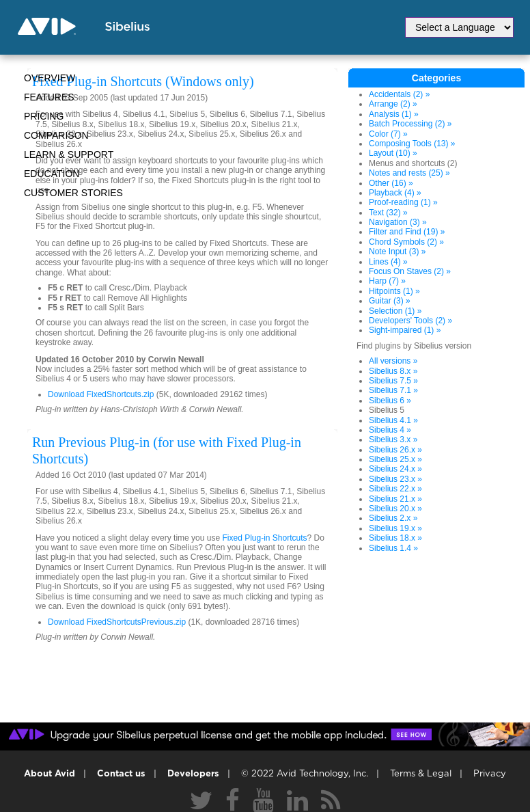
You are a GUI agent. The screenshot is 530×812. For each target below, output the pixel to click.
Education (52, 174)
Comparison (56, 135)
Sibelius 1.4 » (393, 548)
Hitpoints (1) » (394, 291)
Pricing (44, 116)
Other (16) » (391, 183)
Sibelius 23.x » (395, 479)
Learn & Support (69, 154)
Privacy (490, 774)
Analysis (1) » (394, 114)
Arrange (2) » (393, 104)
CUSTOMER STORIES (73, 193)
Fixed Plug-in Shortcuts (264, 538)
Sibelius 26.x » (395, 450)
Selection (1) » (395, 311)
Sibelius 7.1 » (393, 390)
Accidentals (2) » (399, 94)
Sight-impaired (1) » (405, 330)
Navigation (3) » (398, 222)
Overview (50, 78)
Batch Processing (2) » (410, 124)
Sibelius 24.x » (395, 469)
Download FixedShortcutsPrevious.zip (117, 622)
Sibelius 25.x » (395, 459)
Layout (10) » (393, 153)
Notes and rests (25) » (409, 173)
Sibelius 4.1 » (393, 420)
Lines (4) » (388, 262)
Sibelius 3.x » (393, 439)
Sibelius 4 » (390, 430)
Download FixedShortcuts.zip (101, 394)
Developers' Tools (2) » (410, 321)
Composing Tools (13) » (412, 144)
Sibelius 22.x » (395, 489)
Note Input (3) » (397, 252)
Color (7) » (388, 134)
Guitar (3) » (390, 301)
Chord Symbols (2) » (406, 242)
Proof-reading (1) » (403, 202)
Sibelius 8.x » (393, 371)
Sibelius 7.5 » (393, 381)
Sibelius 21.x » (395, 499)
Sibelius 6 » (390, 401)
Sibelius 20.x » (395, 509)
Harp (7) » (387, 281)
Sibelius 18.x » (395, 538)
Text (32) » (388, 213)
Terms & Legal (421, 774)
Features (49, 97)
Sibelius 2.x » (393, 518)
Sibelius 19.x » (395, 528)
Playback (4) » (395, 193)
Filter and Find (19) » (407, 232)
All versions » (393, 361)
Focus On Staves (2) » (410, 271)
